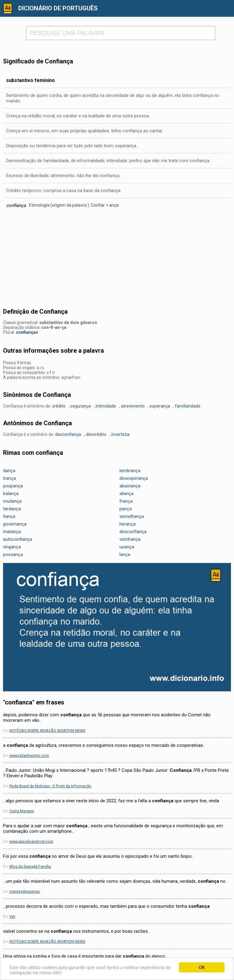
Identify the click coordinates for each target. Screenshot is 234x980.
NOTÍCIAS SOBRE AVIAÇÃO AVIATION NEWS (47, 731)
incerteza (120, 434)
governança (15, 524)
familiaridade (188, 406)
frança (126, 501)
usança (127, 547)
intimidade (106, 406)
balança (11, 494)
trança (9, 478)
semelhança (132, 516)
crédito (59, 406)
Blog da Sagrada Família (30, 866)
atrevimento (133, 406)
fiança (9, 516)
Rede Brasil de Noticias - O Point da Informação (50, 786)
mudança (12, 501)
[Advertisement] (117, 260)
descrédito (96, 434)
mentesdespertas (25, 891)
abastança (130, 486)
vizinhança (130, 539)
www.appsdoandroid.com (31, 841)
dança (9, 471)
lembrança (130, 471)
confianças (27, 332)
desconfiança (68, 434)
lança (125, 554)
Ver (12, 916)
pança (126, 509)
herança (128, 524)
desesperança (134, 478)
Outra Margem (22, 811)
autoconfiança (18, 539)
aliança (126, 494)
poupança (13, 486)
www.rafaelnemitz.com (29, 755)
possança (13, 554)
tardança (12, 509)
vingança (12, 547)
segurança (81, 406)
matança (12, 532)
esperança (160, 406)
